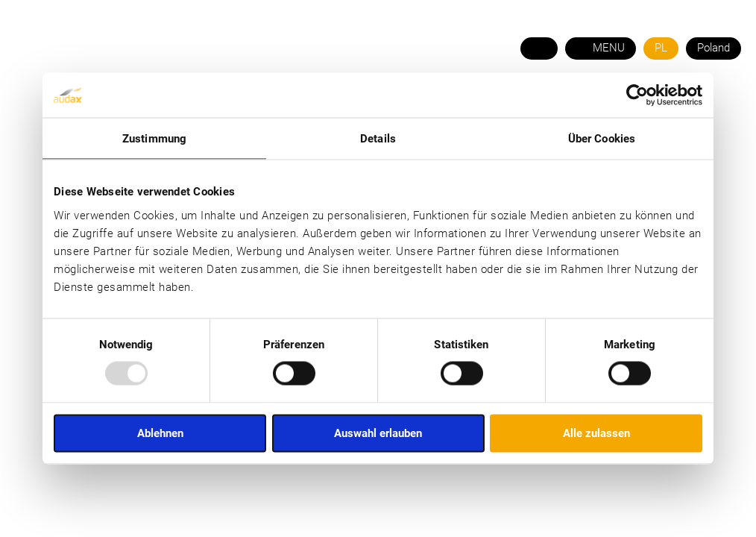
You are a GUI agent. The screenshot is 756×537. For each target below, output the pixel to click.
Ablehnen (160, 433)
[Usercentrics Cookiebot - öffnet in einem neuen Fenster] (637, 95)
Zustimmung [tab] (154, 139)
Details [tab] (378, 139)
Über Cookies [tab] (602, 139)
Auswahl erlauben (378, 433)
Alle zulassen (596, 433)
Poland (714, 48)
